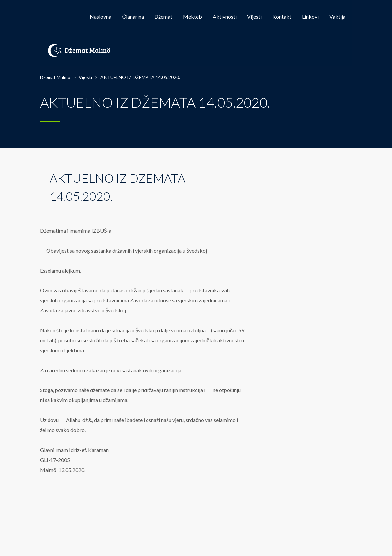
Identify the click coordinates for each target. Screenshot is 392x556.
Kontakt (282, 16)
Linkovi (310, 16)
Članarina (133, 16)
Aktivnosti (225, 16)
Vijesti (254, 16)
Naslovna (100, 16)
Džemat (163, 16)
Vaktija (337, 16)
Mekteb (193, 16)
